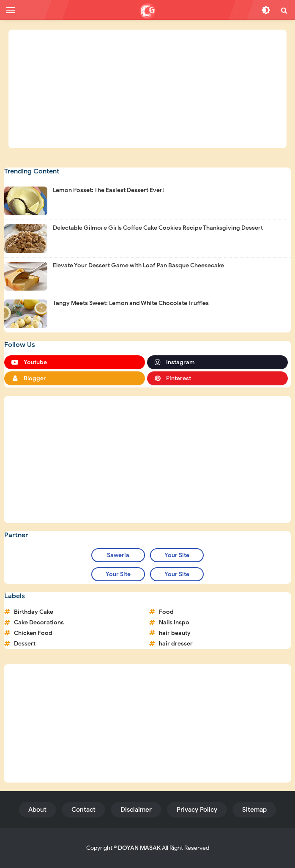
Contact (83, 810)
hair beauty (175, 633)
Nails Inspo (174, 622)
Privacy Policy (197, 810)
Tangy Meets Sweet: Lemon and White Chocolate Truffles (131, 303)
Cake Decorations (39, 622)
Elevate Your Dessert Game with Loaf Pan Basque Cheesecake (138, 265)
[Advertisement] (147, 89)
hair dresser (176, 644)
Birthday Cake (34, 612)
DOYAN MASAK (139, 848)
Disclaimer (136, 810)
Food (166, 612)
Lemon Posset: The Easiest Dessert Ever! (108, 190)
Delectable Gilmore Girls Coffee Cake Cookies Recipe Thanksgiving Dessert (158, 228)
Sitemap (254, 810)
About (37, 810)
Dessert (25, 644)
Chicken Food (33, 633)
